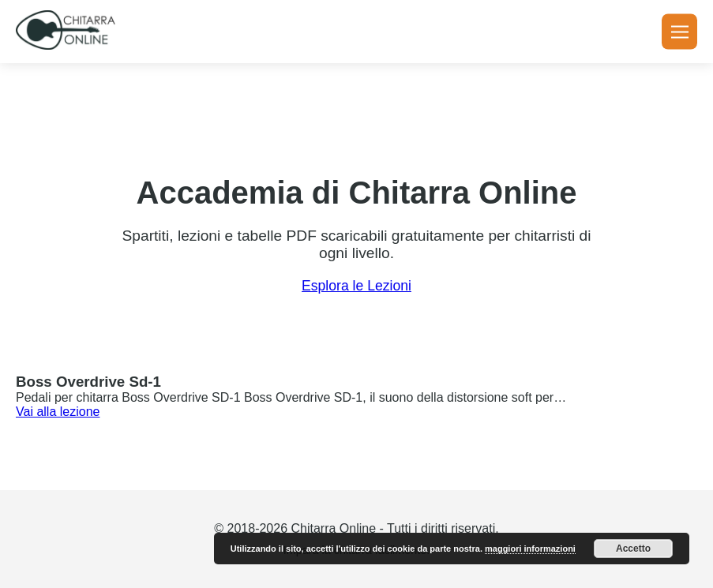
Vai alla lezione (58, 412)
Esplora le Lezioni (356, 286)
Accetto (633, 549)
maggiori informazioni (530, 549)
